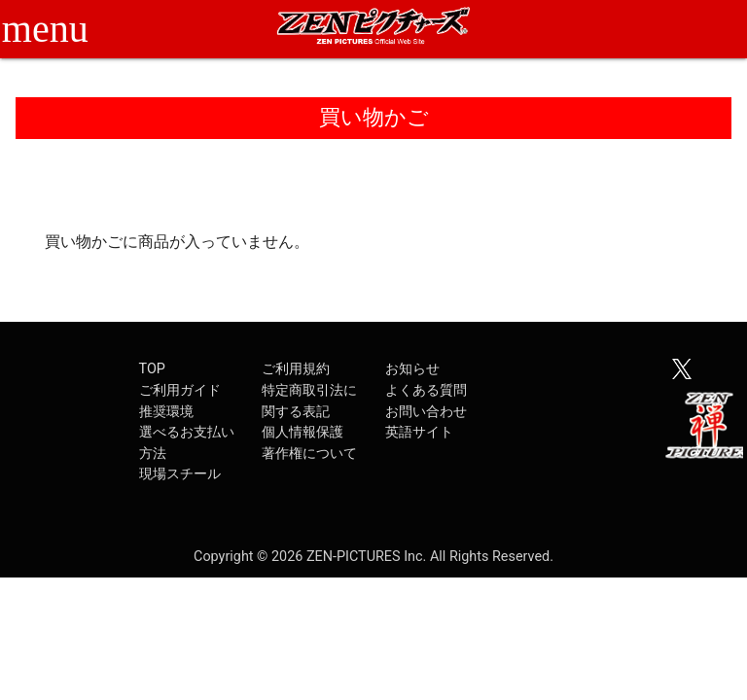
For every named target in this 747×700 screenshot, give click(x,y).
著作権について (309, 454)
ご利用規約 (296, 369)
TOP (152, 369)
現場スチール (180, 474)
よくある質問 (426, 390)
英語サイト (419, 432)
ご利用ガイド (180, 390)
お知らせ (412, 369)
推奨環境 (166, 412)
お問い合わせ (426, 412)
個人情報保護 (302, 432)
